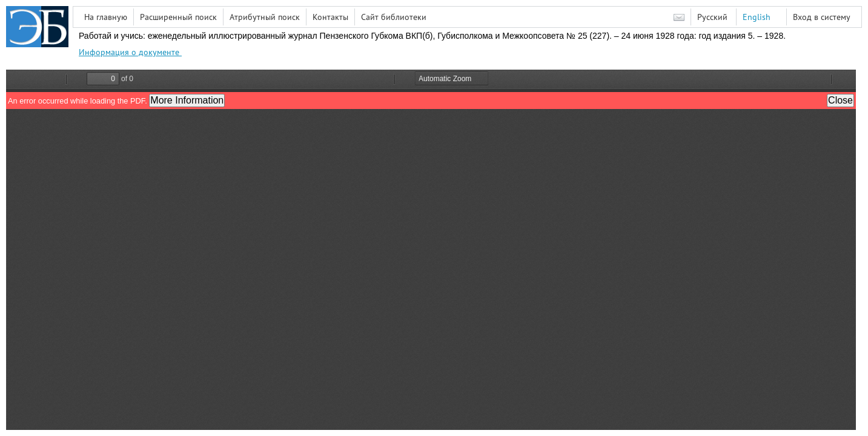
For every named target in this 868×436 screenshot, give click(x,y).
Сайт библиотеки (394, 17)
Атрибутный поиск (265, 17)
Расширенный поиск (178, 17)
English (757, 17)
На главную (106, 17)
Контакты (330, 17)
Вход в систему (822, 17)
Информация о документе (130, 52)
